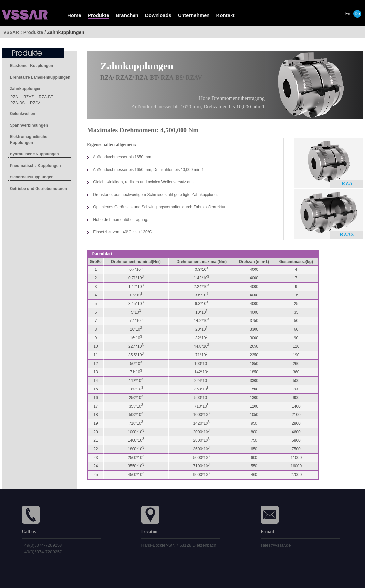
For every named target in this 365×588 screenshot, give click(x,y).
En (348, 14)
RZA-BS (17, 103)
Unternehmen (194, 15)
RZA (14, 97)
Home (74, 15)
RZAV (35, 103)
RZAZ (28, 97)
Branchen (127, 15)
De (357, 14)
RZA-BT (46, 97)
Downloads (158, 15)
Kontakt (226, 15)
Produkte (98, 15)
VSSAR (11, 32)
